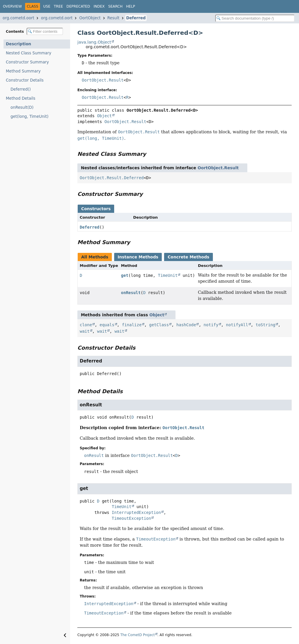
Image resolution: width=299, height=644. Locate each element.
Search (115, 6)
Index (99, 6)
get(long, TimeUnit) (29, 116)
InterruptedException (137, 512)
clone (86, 325)
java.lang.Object (94, 42)
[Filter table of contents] (45, 31)
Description (19, 44)
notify (211, 325)
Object (104, 116)
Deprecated (78, 6)
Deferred (136, 18)
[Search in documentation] (255, 18)
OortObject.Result (103, 80)
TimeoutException (132, 518)
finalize (132, 325)
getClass (159, 325)
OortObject (90, 18)
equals (107, 325)
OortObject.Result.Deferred (112, 178)
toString (266, 325)
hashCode (186, 325)
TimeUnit (168, 275)
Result (113, 18)
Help (131, 6)
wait (85, 331)
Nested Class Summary (29, 53)
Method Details (21, 98)
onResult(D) (22, 107)
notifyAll (237, 325)
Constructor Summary (27, 62)
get (125, 275)
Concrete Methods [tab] (188, 257)
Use (47, 6)
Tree (58, 6)
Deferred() (21, 89)
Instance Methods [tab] (138, 257)
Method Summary (23, 71)
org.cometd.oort (18, 18)
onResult (131, 293)
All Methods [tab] (95, 257)
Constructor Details (25, 80)
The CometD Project (138, 635)
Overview (12, 6)
